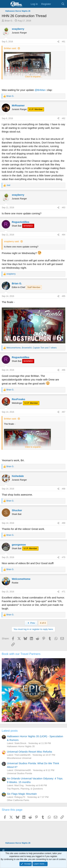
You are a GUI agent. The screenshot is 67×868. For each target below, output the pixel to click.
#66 (64, 370)
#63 (64, 208)
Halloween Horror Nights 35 (21, 746)
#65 (64, 296)
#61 (64, 42)
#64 (64, 235)
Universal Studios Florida (20, 773)
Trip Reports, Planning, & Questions (25, 789)
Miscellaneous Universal (19, 758)
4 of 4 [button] (43, 623)
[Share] (58, 42)
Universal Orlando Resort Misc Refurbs (30, 752)
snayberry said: (12, 241)
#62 (64, 118)
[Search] (63, 4)
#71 (64, 592)
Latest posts (10, 731)
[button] (4, 850)
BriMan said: (10, 48)
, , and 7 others (32, 348)
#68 (64, 489)
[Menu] (5, 4)
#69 (64, 523)
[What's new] (56, 4)
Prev (31, 623)
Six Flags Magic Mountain (22, 794)
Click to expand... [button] (34, 77)
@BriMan (40, 90)
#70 (64, 557)
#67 (64, 412)
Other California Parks (18, 800)
